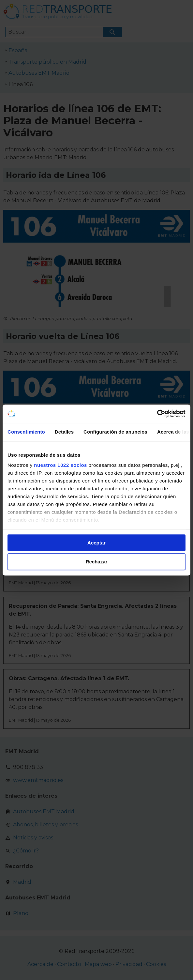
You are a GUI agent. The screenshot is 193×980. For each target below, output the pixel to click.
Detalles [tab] (64, 432)
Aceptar (96, 543)
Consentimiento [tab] (26, 432)
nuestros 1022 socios (60, 465)
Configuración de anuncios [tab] (115, 432)
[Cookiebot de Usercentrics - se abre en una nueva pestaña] (157, 414)
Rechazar (97, 562)
